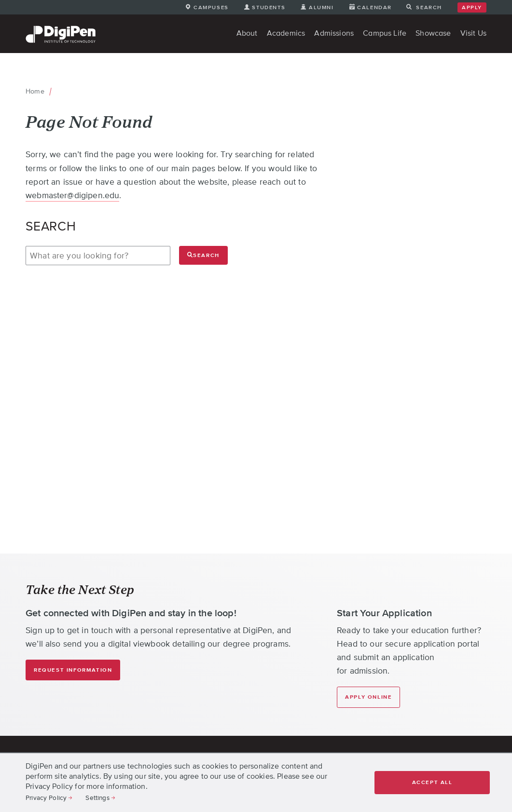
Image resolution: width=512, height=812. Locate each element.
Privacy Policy (46, 798)
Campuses (211, 7)
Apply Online (368, 697)
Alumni (321, 7)
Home (35, 91)
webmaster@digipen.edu (72, 195)
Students (269, 7)
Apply (472, 7)
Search (203, 255)
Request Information (73, 670)
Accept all (432, 782)
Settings (97, 798)
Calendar (374, 7)
